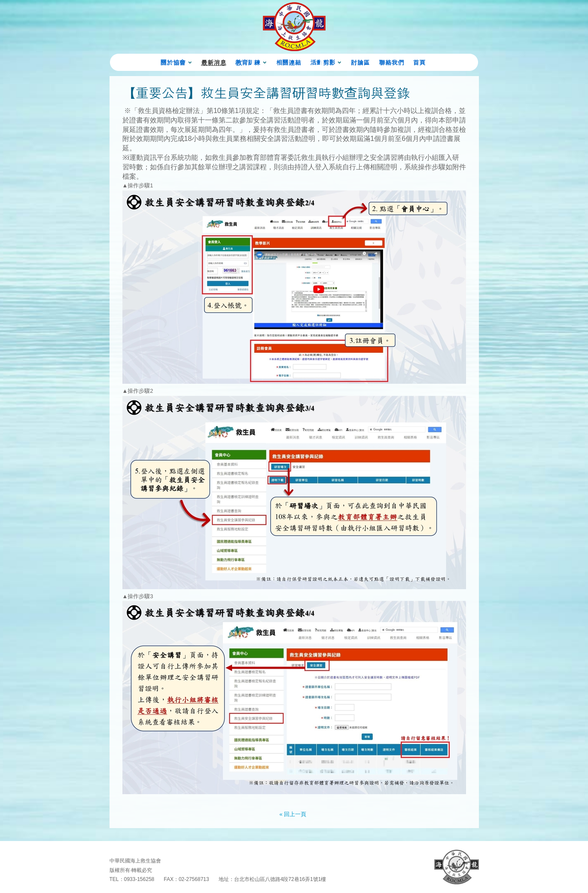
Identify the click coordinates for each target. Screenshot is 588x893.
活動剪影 (323, 62)
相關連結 (288, 62)
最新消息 (213, 62)
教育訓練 (248, 62)
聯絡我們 (391, 62)
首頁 (419, 62)
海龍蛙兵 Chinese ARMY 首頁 (294, 27)
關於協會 (173, 62)
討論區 (360, 62)
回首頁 (457, 867)
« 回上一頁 (293, 814)
